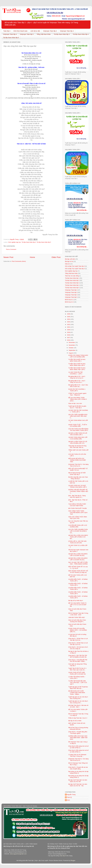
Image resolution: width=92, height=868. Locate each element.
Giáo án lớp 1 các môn (75, 403)
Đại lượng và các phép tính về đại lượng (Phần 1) (78, 776)
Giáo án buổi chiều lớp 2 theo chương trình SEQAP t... (77, 621)
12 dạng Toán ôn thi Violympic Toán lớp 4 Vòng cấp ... (77, 755)
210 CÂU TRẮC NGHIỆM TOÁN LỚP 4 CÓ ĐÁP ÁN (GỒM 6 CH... (78, 531)
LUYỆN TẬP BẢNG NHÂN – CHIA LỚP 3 (77, 678)
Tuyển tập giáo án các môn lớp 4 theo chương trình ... (78, 698)
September (72, 350)
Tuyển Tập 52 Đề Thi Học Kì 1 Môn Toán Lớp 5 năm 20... (77, 669)
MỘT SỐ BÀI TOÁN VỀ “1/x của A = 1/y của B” (78, 567)
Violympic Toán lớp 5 (27, 34)
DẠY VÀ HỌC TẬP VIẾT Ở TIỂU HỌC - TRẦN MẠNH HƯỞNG (78, 563)
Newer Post (8, 257)
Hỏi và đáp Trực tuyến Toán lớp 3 (75, 266)
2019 (69, 332)
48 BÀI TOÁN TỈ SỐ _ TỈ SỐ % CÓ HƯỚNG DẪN (78, 425)
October (71, 348)
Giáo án (67, 264)
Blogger (73, 860)
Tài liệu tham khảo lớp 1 (72, 278)
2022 (69, 324)
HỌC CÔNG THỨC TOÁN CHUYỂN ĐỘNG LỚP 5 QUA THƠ (78, 513)
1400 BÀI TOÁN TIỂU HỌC (77, 617)
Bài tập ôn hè (69, 261)
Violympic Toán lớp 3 (67, 31)
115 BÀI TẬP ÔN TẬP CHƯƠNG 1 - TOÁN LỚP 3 (78, 411)
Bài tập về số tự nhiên (75, 721)
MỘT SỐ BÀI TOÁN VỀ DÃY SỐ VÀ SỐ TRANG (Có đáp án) (78, 572)
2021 (69, 327)
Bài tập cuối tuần (70, 259)
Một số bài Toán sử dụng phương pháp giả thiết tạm (78, 728)
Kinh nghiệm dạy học (15, 242)
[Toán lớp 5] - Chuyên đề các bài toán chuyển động (78, 768)
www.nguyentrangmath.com (18, 854)
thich (68, 800)
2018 (69, 335)
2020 (69, 330)
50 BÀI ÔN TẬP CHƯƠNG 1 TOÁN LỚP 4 (77, 390)
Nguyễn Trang (71, 795)
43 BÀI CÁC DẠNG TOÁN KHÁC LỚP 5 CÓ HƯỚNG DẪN (78, 356)
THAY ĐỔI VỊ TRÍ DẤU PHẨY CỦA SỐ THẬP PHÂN (77, 505)
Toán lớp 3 (7, 31)
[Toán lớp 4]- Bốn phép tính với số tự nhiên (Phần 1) (78, 751)
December (72, 342)
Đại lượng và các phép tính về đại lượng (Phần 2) (78, 772)
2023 (69, 322)
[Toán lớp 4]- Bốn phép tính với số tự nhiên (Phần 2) (78, 747)
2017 (69, 338)
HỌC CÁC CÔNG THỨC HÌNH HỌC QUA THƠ (78, 518)
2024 (69, 319)
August (71, 353)
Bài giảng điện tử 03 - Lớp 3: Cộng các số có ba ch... (77, 377)
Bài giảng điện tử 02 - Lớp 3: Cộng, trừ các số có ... (77, 381)
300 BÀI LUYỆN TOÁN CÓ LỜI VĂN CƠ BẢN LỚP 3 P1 (78, 442)
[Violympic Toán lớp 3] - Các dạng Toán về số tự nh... (78, 465)
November (72, 345)
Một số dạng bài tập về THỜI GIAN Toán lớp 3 (77, 474)
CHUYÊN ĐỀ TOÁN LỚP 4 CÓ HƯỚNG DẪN (78, 526)
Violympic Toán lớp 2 (50, 31)
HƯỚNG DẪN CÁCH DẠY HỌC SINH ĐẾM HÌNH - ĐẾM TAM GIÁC (78, 738)
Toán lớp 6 (63, 856)
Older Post (56, 257)
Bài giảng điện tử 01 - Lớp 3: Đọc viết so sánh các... (78, 386)
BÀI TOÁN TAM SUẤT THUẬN (78, 508)
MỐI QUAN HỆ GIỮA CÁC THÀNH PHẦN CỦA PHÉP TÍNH (77, 460)
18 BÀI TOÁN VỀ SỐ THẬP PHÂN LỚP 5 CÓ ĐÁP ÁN (77, 673)
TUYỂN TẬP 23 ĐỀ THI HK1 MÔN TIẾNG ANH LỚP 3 (77, 365)
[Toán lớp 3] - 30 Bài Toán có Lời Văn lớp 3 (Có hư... (78, 639)
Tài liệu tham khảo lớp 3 (62, 34)
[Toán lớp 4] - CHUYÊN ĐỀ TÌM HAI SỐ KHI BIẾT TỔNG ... (78, 661)
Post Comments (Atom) (19, 261)
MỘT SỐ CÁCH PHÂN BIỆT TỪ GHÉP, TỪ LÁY (78, 469)
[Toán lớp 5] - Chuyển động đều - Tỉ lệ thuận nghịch (78, 733)
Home (32, 257)
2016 (69, 340)
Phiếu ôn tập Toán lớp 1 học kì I (78, 718)
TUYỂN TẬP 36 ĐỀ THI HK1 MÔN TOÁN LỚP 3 (77, 360)
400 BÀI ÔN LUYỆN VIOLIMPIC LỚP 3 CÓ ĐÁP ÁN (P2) (78, 555)
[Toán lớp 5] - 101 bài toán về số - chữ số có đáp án (78, 648)
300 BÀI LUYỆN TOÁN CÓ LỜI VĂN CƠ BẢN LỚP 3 (78, 434)
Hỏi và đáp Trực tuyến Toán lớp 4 (75, 269)
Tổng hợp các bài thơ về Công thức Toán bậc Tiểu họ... (77, 447)
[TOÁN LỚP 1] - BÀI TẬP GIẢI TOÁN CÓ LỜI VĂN (77, 542)
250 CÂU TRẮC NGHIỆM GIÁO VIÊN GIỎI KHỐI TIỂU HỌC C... (78, 416)
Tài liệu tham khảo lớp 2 (72, 280)
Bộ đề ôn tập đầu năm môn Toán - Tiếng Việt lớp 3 (78, 478)
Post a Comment (11, 249)
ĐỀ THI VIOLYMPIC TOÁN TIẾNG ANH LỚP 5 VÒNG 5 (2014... (78, 399)
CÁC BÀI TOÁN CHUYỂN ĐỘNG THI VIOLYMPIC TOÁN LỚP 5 (78, 430)
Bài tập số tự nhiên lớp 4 (76, 601)
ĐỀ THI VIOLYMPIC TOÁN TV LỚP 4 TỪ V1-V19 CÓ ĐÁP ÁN (77, 605)
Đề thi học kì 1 (69, 300)
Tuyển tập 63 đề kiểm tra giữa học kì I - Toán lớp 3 (77, 407)
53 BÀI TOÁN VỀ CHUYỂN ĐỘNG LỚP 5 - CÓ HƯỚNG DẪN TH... (78, 630)
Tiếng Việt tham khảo (44, 34)
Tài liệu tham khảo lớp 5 (11, 38)
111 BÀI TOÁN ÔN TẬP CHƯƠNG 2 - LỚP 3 (75, 373)
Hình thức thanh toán (20, 31)
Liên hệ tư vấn (35, 31)
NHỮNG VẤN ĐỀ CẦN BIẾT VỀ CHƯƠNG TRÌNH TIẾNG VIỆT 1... (78, 491)
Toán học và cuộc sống (72, 276)
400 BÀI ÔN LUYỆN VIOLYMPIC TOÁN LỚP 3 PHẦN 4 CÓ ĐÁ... (78, 537)
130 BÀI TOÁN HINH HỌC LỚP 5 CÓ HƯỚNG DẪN (78, 438)
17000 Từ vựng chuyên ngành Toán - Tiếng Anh (77, 394)
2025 (69, 317)
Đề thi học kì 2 (69, 302)
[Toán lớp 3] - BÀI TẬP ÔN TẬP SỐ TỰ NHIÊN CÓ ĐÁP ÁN (78, 656)
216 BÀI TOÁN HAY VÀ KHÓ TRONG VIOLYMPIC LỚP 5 (77, 486)
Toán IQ (69, 797)
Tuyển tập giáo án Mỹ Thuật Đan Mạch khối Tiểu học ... (78, 688)
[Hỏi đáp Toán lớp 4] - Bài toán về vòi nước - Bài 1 (78, 706)
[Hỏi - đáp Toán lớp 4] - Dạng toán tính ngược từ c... (77, 496)
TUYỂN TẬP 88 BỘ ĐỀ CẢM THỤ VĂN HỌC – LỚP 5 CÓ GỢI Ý (78, 683)
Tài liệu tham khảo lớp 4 (81, 34)
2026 (69, 314)
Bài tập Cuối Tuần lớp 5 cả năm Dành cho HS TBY (78, 781)
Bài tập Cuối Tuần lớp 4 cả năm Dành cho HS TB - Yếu (78, 785)
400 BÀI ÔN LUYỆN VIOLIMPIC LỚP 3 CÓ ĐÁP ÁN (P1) (78, 559)
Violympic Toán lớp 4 (10, 34)
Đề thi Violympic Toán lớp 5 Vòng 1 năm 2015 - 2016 (78, 614)
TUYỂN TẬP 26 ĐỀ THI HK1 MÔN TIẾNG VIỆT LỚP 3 (77, 369)
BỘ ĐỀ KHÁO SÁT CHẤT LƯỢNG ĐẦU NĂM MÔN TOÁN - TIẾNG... (77, 693)
